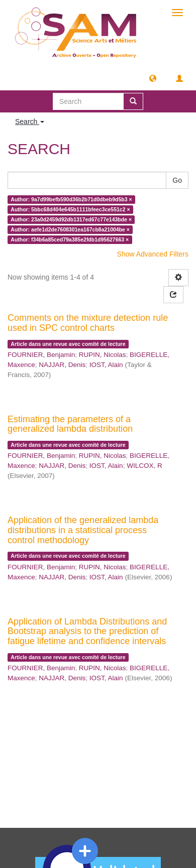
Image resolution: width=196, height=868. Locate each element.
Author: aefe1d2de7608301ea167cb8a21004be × (70, 229)
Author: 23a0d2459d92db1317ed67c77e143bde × (71, 219)
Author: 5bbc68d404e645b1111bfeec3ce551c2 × (70, 209)
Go (177, 180)
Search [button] (30, 121)
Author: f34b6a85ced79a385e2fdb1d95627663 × (70, 239)
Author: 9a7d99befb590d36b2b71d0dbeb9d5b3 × (71, 199)
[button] (153, 78)
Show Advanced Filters (153, 254)
